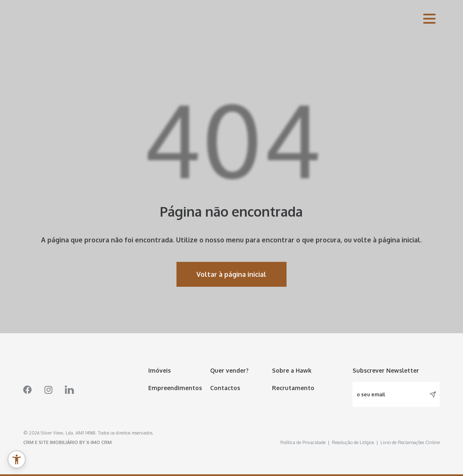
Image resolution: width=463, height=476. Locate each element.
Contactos (225, 388)
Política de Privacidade (305, 442)
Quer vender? (229, 370)
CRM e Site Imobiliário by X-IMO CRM (67, 442)
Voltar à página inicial (231, 274)
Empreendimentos (175, 388)
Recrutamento (293, 388)
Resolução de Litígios (355, 442)
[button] (17, 459)
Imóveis (159, 370)
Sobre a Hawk (292, 370)
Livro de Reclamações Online (410, 442)
